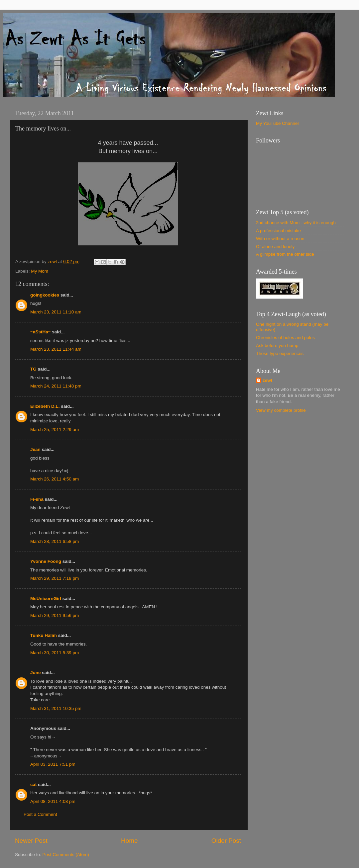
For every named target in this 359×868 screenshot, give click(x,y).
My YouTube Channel (277, 123)
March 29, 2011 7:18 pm (55, 578)
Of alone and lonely (275, 247)
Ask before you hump (277, 346)
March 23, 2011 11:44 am (56, 349)
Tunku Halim (44, 635)
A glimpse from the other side (285, 254)
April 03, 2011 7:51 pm (53, 764)
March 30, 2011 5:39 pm (55, 653)
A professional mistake (278, 231)
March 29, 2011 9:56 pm (55, 615)
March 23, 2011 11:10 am (56, 312)
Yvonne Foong (46, 561)
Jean (35, 449)
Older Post (226, 841)
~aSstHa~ (41, 332)
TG (33, 369)
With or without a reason (280, 239)
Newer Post (31, 841)
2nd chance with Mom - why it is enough (296, 223)
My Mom (40, 271)
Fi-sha (37, 499)
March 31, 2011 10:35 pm (56, 708)
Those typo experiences (280, 353)
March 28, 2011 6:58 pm (55, 541)
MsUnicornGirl (46, 599)
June (36, 673)
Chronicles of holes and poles (285, 338)
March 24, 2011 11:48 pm (56, 386)
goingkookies (45, 295)
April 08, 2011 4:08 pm (53, 801)
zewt (267, 380)
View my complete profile (281, 410)
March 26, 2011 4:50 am (55, 479)
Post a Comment (40, 814)
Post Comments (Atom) (66, 855)
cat (34, 784)
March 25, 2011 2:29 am (55, 430)
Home (129, 841)
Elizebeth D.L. (45, 406)
